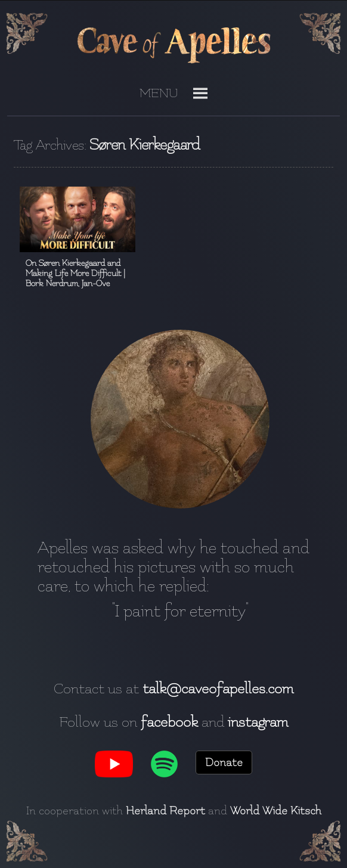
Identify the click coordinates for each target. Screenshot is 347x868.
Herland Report (165, 811)
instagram (258, 722)
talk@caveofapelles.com (218, 689)
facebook (169, 722)
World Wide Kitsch (276, 811)
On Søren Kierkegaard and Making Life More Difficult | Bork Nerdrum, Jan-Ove (75, 273)
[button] (159, 98)
